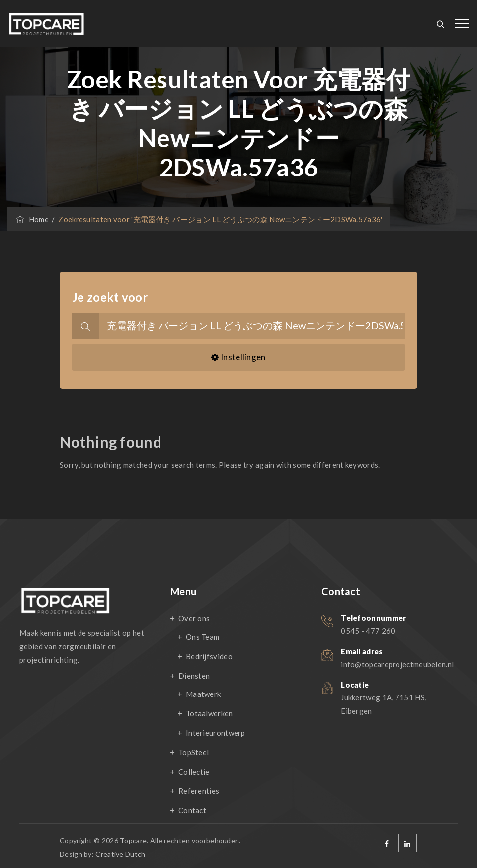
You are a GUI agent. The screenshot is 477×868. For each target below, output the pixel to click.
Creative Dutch (120, 854)
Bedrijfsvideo (209, 656)
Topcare (133, 840)
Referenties (199, 791)
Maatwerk (203, 694)
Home (32, 219)
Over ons (194, 618)
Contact (192, 810)
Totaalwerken (209, 713)
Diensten (194, 676)
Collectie (194, 772)
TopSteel (194, 752)
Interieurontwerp (216, 733)
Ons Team (202, 637)
